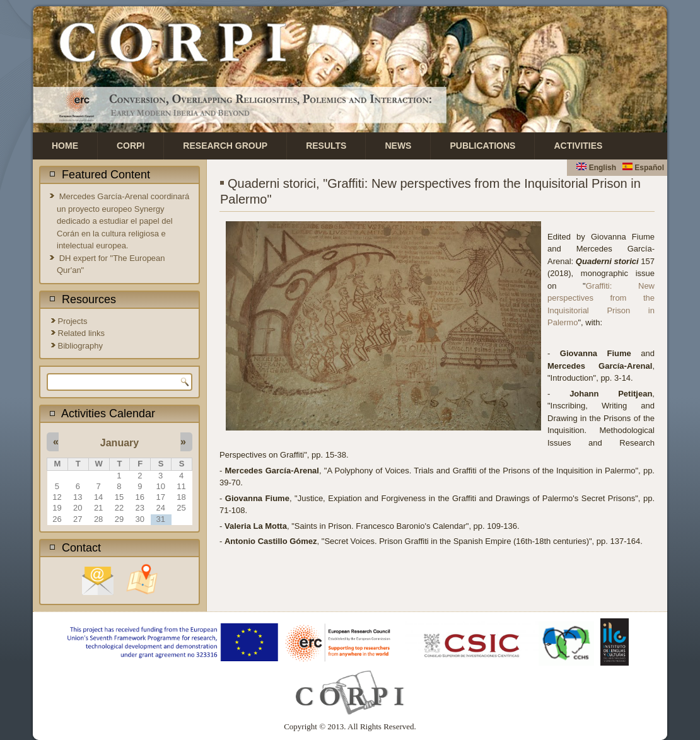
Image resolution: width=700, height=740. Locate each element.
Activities (578, 146)
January (120, 443)
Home (65, 146)
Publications (482, 146)
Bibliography (81, 346)
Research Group (225, 146)
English (596, 168)
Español (643, 168)
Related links (81, 333)
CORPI (131, 146)
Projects (73, 321)
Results (326, 146)
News (398, 146)
